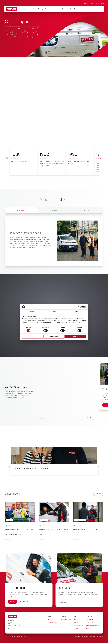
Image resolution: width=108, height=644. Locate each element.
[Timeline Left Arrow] (8, 158)
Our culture (87, 210)
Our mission (21, 210)
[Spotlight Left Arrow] (9, 466)
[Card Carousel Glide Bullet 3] (43, 419)
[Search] (12, 603)
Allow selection (54, 337)
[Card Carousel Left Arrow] (89, 419)
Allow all (76, 337)
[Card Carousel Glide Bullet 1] (41, 419)
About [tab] (76, 312)
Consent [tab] (32, 312)
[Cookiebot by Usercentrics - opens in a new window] (80, 307)
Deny (32, 337)
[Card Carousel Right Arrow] (94, 419)
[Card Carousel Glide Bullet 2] (42, 419)
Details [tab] (54, 312)
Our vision (54, 210)
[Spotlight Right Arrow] (99, 466)
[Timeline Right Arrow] (100, 158)
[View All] (98, 495)
